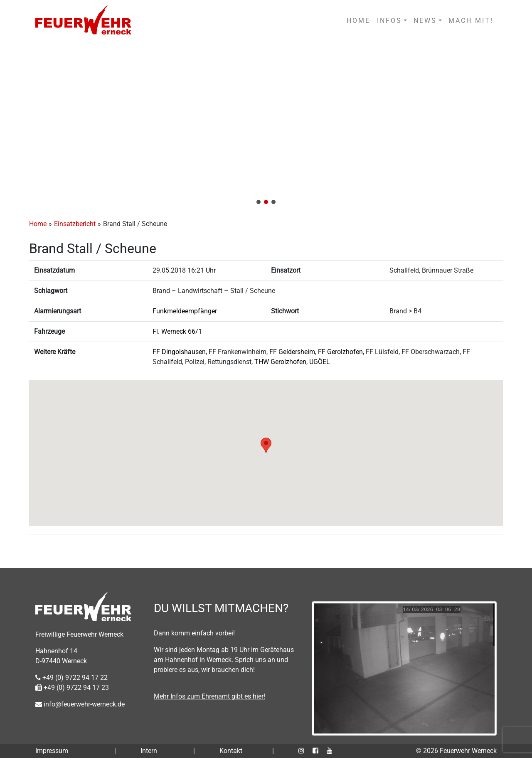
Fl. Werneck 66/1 (177, 331)
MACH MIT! (471, 21)
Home (38, 224)
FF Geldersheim (292, 352)
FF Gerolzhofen (340, 352)
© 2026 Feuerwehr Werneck (456, 751)
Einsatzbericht (75, 224)
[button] (266, 126)
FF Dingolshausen (179, 352)
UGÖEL (320, 362)
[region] (266, 126)
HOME (358, 21)
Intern (149, 751)
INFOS (389, 21)
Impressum (52, 751)
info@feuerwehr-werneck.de (80, 704)
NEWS (425, 21)
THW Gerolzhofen (280, 362)
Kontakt (231, 751)
